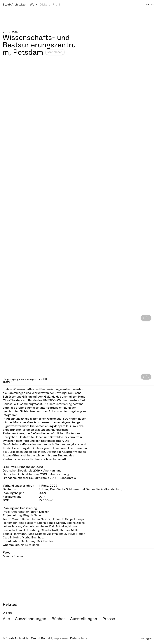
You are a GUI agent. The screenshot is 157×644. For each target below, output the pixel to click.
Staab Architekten (15, 5)
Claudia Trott (49, 530)
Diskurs (45, 5)
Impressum (61, 638)
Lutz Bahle (32, 545)
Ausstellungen (84, 619)
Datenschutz (79, 638)
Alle (6, 619)
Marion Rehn (20, 519)
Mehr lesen (55, 52)
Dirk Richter (45, 541)
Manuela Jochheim (35, 526)
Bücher (58, 619)
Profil (56, 5)
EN (153, 5)
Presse (109, 619)
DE (148, 5)
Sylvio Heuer (76, 534)
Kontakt (47, 638)
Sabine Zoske (76, 523)
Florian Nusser (40, 519)
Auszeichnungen (31, 619)
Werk (34, 5)
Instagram (147, 638)
